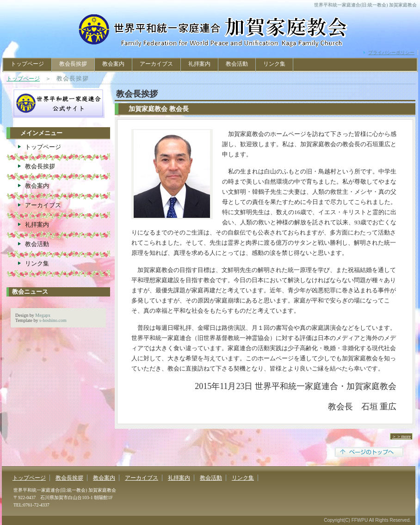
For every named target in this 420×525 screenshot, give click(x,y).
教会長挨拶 (40, 166)
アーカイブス (156, 64)
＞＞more (401, 436)
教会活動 (237, 64)
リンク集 (274, 64)
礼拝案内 (199, 64)
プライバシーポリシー (391, 52)
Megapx (43, 315)
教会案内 (113, 64)
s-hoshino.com (53, 320)
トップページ (27, 64)
